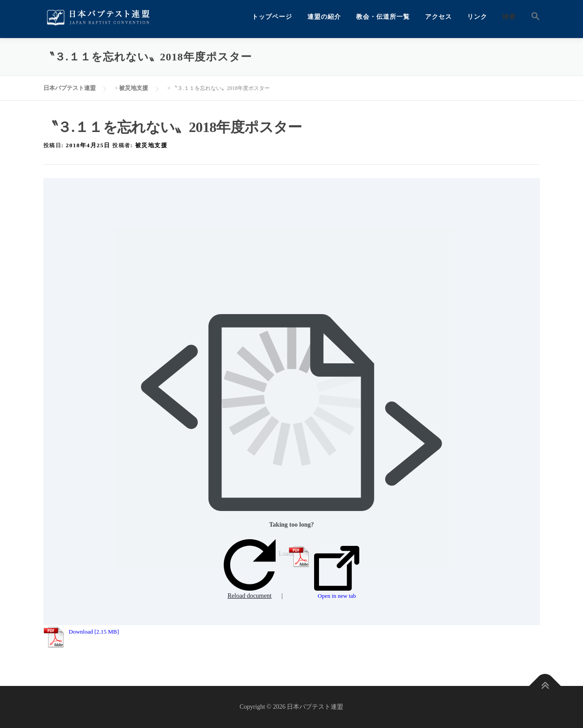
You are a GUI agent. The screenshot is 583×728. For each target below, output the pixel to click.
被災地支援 (151, 145)
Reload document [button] (250, 569)
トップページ (272, 17)
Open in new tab (337, 573)
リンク (477, 17)
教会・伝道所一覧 (383, 17)
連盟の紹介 (324, 17)
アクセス (438, 17)
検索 (509, 17)
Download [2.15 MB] (94, 632)
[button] (532, 17)
